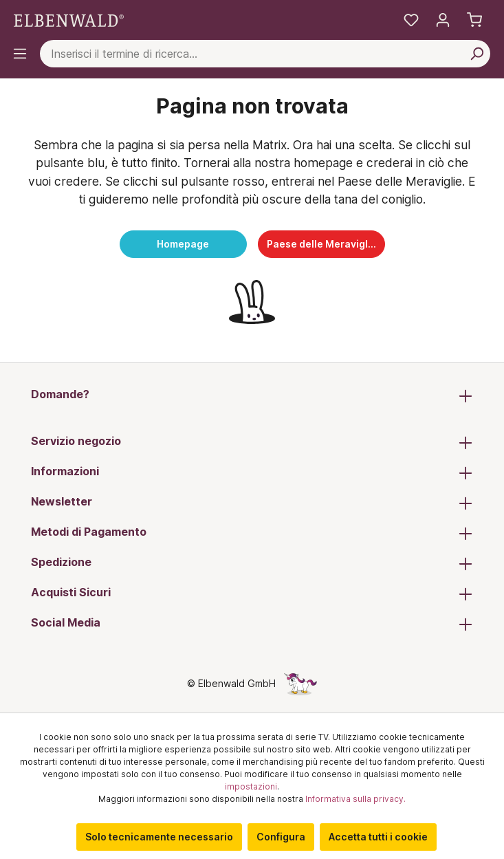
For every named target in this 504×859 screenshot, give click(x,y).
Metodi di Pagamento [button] (252, 533)
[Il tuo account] (443, 20)
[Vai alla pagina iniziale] (69, 20)
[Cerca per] (476, 54)
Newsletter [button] (252, 503)
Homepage (183, 244)
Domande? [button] (252, 395)
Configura (281, 837)
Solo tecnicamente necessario (159, 837)
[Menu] (20, 54)
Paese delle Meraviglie (322, 244)
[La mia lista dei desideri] (411, 20)
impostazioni (251, 786)
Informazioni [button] (252, 472)
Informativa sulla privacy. (355, 799)
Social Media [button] (252, 624)
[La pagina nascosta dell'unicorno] (300, 683)
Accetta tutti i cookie (378, 837)
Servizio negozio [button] (252, 442)
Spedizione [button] (252, 563)
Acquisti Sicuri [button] (252, 594)
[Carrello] (474, 20)
